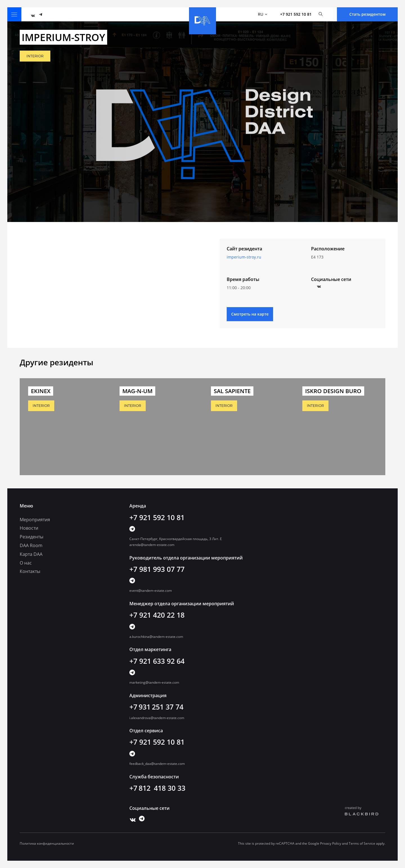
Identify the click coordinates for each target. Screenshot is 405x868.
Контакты (30, 571)
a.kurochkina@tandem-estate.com (156, 637)
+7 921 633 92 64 (157, 661)
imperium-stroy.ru (244, 257)
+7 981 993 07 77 (157, 569)
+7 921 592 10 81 (296, 14)
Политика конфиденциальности (47, 844)
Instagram (324, 285)
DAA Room (31, 545)
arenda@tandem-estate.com (152, 545)
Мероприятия (35, 520)
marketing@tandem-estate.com (154, 682)
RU (263, 14)
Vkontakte (318, 285)
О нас (26, 563)
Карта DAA (31, 554)
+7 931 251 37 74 (156, 707)
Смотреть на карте (250, 314)
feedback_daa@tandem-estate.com (157, 764)
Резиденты (31, 537)
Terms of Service (362, 843)
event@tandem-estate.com (151, 591)
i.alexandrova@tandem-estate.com (157, 718)
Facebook (311, 285)
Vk (31, 14)
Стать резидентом (367, 14)
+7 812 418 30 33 (157, 788)
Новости (29, 528)
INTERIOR (35, 56)
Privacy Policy (331, 843)
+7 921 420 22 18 (157, 615)
